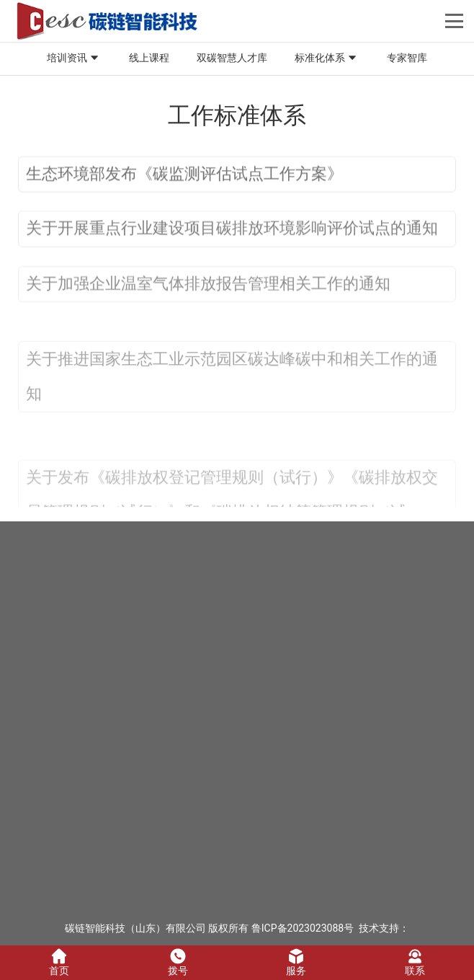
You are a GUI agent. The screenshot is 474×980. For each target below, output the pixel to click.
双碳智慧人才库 (232, 58)
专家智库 (407, 58)
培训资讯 (74, 58)
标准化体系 (327, 58)
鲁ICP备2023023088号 (303, 928)
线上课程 (149, 58)
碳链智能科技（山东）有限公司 (135, 928)
